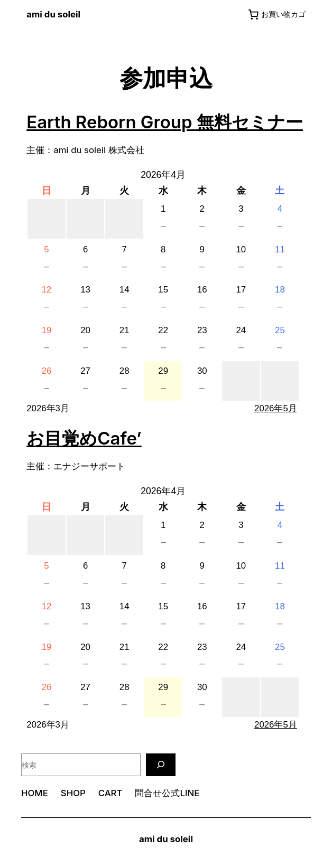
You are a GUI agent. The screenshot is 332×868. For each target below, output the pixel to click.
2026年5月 (276, 408)
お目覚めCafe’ (84, 438)
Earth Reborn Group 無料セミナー (165, 122)
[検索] (161, 765)
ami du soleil (53, 14)
